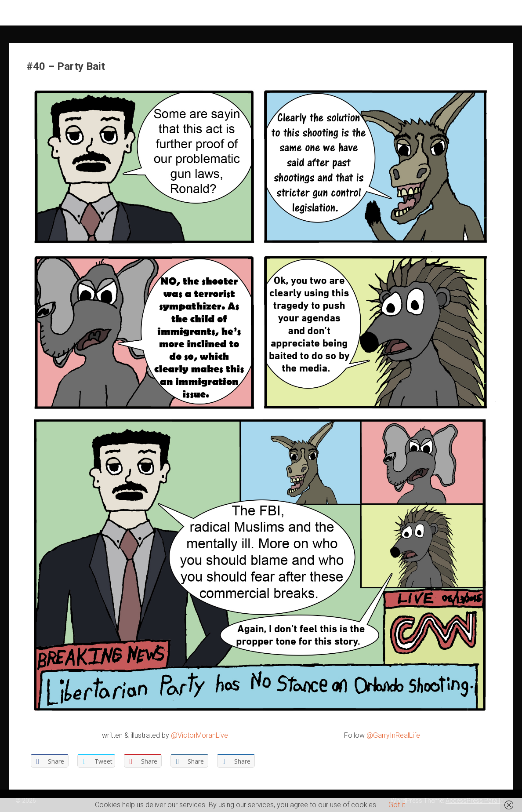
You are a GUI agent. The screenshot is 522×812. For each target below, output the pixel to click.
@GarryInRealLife (393, 735)
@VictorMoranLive (199, 735)
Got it (397, 805)
